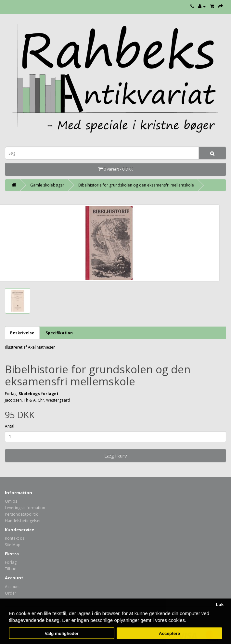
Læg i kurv (116, 456)
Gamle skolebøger (47, 185)
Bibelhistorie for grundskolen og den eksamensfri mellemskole (136, 185)
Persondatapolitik (21, 514)
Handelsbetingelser (23, 521)
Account (12, 587)
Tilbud (11, 569)
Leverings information (25, 508)
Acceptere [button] (169, 633)
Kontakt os (15, 538)
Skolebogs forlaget (38, 394)
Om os (11, 501)
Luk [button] (220, 605)
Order (11, 593)
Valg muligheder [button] (61, 633)
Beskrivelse (22, 333)
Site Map (13, 545)
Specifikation (59, 333)
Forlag (11, 562)
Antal (10, 426)
